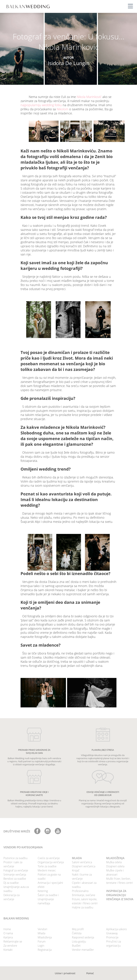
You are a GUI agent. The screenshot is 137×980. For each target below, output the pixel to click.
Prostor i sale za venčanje (13, 864)
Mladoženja (45, 937)
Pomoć (90, 973)
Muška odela (114, 862)
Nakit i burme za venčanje (82, 877)
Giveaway (112, 933)
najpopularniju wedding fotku (41, 105)
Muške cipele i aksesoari (115, 872)
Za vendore (10, 946)
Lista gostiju (79, 941)
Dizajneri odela (115, 866)
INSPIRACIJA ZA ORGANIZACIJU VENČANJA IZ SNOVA (120, 895)
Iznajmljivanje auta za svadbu (16, 889)
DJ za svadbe (11, 883)
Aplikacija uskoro (116, 929)
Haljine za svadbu (83, 907)
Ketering (43, 891)
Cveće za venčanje (49, 858)
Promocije (112, 937)
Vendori (42, 929)
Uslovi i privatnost (65, 973)
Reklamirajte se (13, 941)
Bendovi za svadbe (15, 879)
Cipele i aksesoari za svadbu (84, 885)
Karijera (8, 937)
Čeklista (77, 933)
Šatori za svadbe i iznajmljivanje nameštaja (48, 899)
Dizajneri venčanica (84, 866)
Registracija (45, 950)
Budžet (76, 946)
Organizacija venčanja (51, 862)
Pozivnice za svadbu (15, 858)
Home (7, 929)
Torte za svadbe (47, 866)
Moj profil (78, 929)
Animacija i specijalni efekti (50, 885)
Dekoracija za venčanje (11, 897)
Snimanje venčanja (15, 875)
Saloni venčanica (82, 862)
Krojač (76, 870)
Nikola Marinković (89, 97)
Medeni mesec (47, 870)
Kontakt (8, 950)
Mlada (41, 933)
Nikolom (63, 109)
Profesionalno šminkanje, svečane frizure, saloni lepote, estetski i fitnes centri (85, 897)
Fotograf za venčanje (16, 870)
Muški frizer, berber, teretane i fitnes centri (120, 881)
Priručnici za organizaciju (114, 944)
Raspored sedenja (83, 937)
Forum (42, 941)
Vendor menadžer (83, 950)
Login (41, 946)
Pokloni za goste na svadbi (49, 877)
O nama (8, 933)
